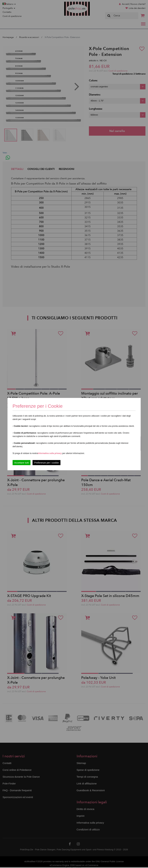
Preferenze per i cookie (46, 463)
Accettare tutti (21, 463)
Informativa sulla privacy (50, 453)
